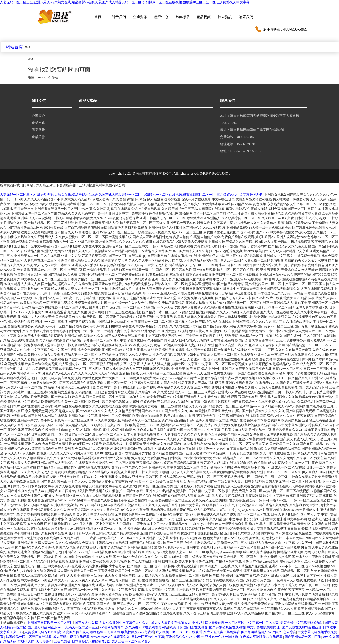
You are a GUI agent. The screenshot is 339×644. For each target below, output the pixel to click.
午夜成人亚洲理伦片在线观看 (262, 637)
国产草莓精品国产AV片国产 (261, 632)
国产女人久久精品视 (90, 623)
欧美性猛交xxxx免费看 (138, 632)
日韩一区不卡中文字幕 (148, 637)
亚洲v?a (198, 623)
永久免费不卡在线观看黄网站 (147, 627)
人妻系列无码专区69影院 (43, 632)
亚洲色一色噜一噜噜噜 (222, 637)
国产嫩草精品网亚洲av (44, 627)
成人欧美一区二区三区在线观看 (179, 632)
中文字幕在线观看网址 (264, 627)
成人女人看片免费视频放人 (171, 623)
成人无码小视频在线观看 (71, 637)
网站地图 (257, 195)
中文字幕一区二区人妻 (262, 623)
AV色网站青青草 (112, 627)
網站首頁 (14, 47)
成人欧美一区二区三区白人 (131, 642)
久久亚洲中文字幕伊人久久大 (128, 623)
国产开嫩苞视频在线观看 (227, 627)
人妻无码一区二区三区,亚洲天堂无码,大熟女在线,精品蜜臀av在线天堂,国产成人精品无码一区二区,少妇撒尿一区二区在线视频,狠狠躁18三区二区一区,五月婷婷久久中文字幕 (125, 2)
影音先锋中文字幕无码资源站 (302, 623)
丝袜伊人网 (26, 642)
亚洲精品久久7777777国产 (185, 637)
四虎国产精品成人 (76, 632)
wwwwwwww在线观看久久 (110, 637)
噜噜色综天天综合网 (105, 632)
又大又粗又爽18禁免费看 (222, 632)
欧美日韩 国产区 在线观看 (188, 627)
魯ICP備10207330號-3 (215, 173)
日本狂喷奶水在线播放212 (91, 642)
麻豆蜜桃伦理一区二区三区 (225, 623)
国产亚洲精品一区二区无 (303, 637)
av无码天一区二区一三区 (80, 627)
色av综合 (290, 632)
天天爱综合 (44, 642)
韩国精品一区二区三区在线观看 (29, 637)
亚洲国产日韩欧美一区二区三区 (50, 623)
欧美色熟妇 (62, 642)
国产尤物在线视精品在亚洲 (302, 627)
